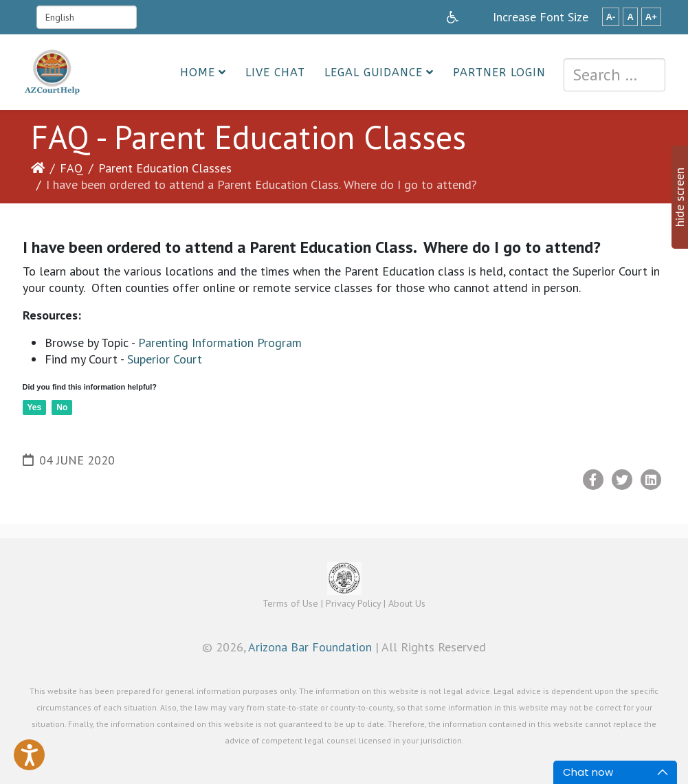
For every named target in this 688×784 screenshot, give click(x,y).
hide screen (679, 197)
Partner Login (499, 72)
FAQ (71, 168)
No (62, 407)
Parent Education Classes (165, 168)
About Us (407, 603)
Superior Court (165, 359)
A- (611, 17)
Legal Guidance (374, 72)
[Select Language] (87, 17)
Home (198, 72)
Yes (35, 407)
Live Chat (275, 72)
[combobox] (614, 75)
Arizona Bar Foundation (310, 647)
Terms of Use (290, 603)
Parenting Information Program (220, 343)
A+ (651, 17)
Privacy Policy (353, 603)
